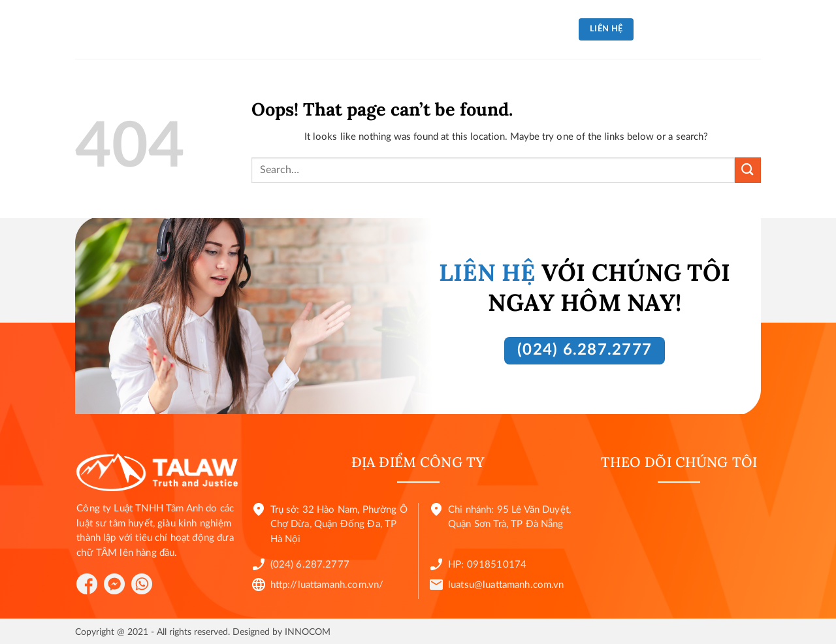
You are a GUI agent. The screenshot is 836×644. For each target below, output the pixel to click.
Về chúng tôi (294, 29)
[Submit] (748, 170)
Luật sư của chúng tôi (504, 29)
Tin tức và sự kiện (388, 29)
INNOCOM (308, 632)
